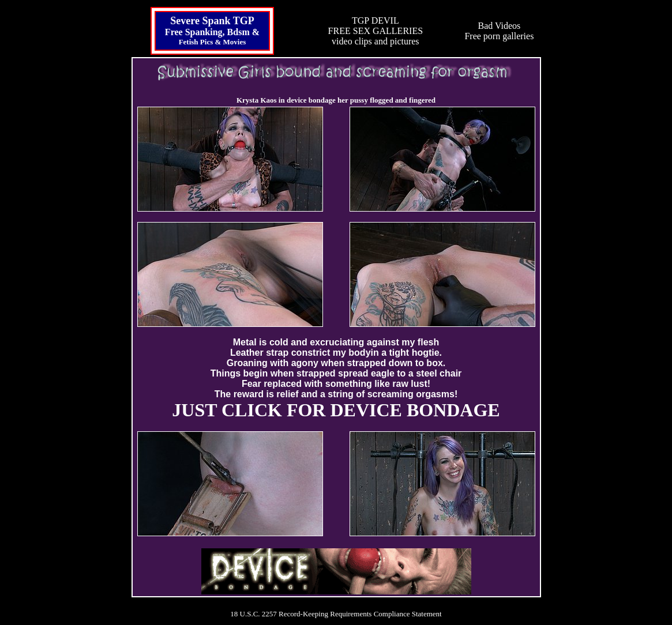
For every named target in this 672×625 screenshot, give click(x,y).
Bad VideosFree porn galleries (499, 31)
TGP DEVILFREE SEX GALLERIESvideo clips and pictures (376, 31)
